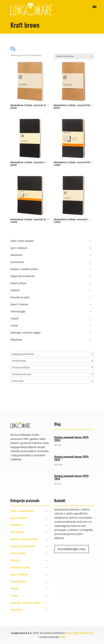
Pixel (63, 637)
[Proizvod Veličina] (52, 368)
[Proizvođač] (52, 381)
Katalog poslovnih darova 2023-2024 (72, 477)
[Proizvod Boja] (52, 361)
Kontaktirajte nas (72, 549)
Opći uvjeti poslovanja (80, 633)
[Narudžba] (74, 56)
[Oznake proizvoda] (52, 374)
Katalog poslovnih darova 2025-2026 (72, 439)
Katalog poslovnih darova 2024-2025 (72, 458)
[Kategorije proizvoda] (52, 354)
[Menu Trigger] (94, 7)
